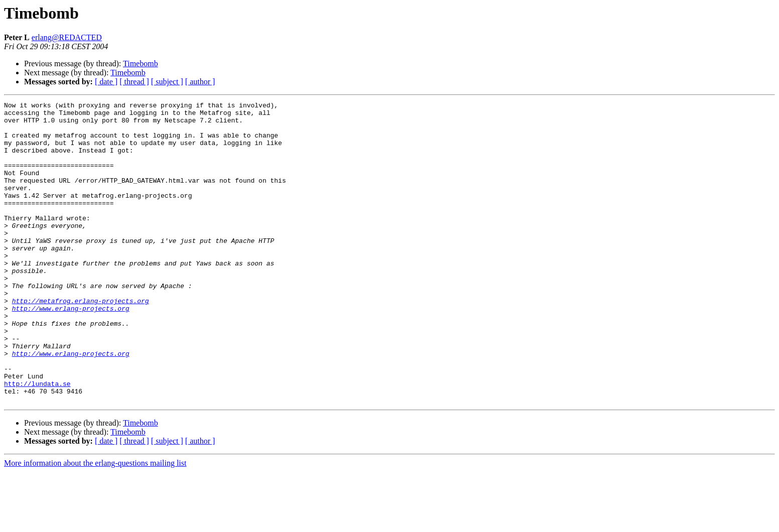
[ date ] (106, 82)
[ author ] (200, 82)
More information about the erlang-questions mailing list (95, 523)
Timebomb (141, 63)
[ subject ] (167, 82)
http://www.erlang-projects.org (71, 350)
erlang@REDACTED (67, 37)
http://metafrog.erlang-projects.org (81, 341)
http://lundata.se (37, 441)
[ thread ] (134, 82)
